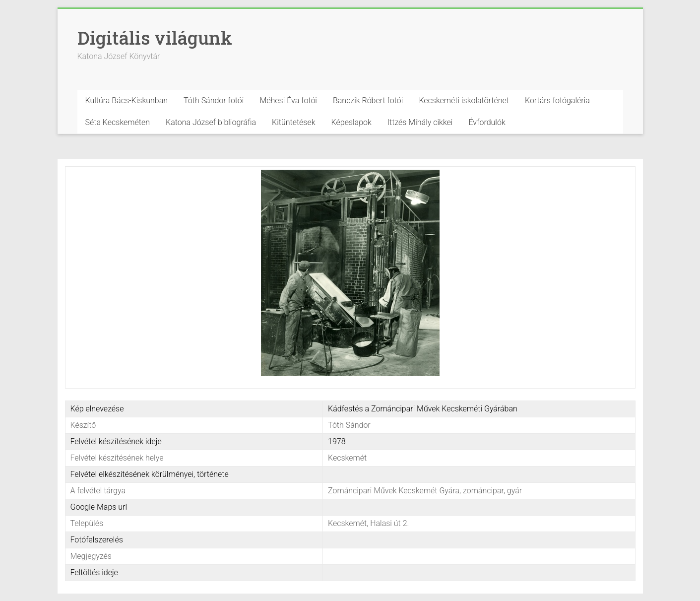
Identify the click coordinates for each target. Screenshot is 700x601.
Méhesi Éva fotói (288, 100)
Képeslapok (351, 122)
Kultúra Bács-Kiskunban (127, 100)
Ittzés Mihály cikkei (420, 122)
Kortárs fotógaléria (557, 100)
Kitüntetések (294, 122)
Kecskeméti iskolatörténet (464, 100)
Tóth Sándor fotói (214, 100)
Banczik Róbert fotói (368, 100)
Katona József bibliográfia (211, 122)
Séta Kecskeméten (118, 122)
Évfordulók (487, 122)
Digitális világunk (155, 38)
